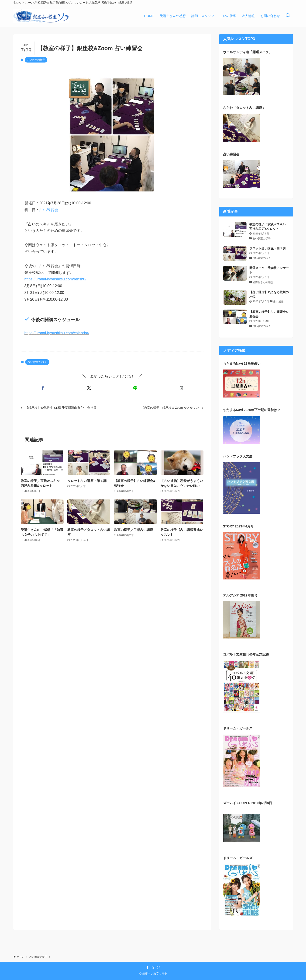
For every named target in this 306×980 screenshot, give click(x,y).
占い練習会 (49, 210)
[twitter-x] (153, 968)
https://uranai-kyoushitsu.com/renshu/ (55, 279)
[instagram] (159, 968)
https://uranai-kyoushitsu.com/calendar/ (57, 333)
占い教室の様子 (36, 60)
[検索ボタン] (288, 16)
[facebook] (148, 968)
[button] (43, 388)
